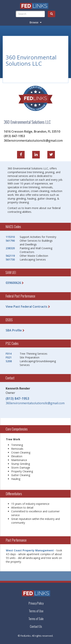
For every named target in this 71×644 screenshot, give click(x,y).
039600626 (13, 283)
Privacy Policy (36, 603)
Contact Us (36, 627)
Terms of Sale (36, 619)
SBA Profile (14, 330)
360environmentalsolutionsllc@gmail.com (33, 140)
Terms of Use (36, 611)
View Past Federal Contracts (27, 307)
